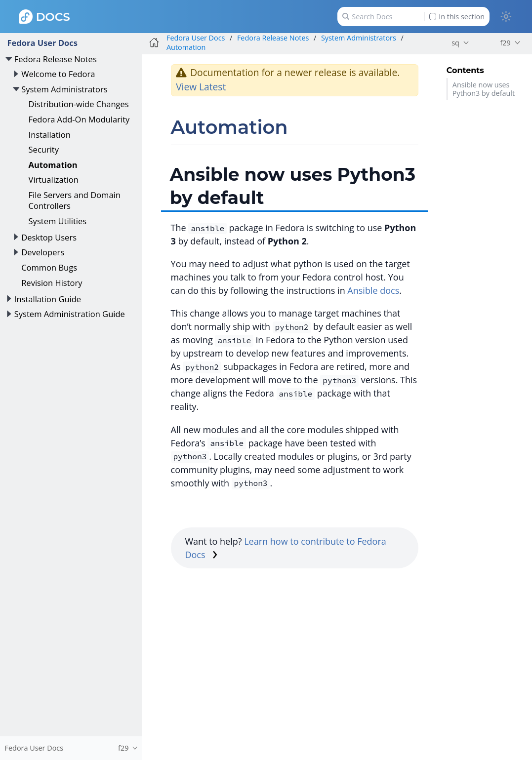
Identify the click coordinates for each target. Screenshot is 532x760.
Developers (43, 252)
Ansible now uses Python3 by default (484, 89)
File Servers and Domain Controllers (75, 200)
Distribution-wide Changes (79, 104)
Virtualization (54, 180)
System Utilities (58, 221)
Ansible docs (373, 290)
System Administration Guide (70, 314)
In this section (457, 17)
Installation (50, 135)
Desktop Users (49, 237)
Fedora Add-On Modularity (79, 119)
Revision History (52, 283)
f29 (505, 43)
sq (455, 43)
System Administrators (64, 89)
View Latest (201, 87)
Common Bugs (49, 267)
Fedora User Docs (42, 43)
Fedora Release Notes (56, 59)
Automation (53, 165)
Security (44, 149)
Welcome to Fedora (58, 74)
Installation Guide (48, 299)
